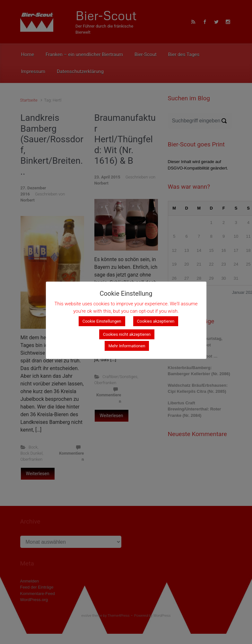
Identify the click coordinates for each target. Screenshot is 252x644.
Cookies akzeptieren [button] (156, 322)
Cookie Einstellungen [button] (102, 322)
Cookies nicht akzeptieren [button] (127, 335)
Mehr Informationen (127, 346)
